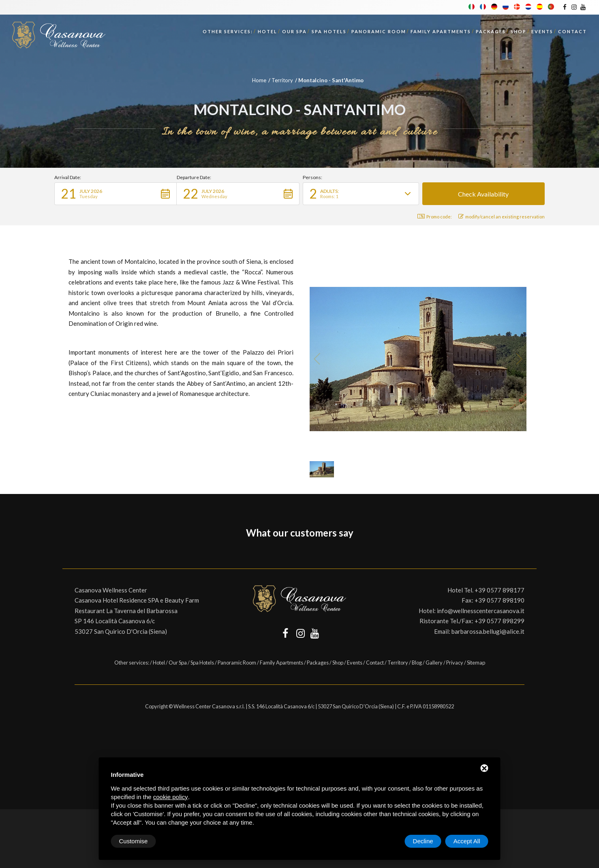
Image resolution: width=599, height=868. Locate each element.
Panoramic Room (379, 31)
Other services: (228, 31)
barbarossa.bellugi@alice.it (488, 631)
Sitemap (476, 663)
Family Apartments (441, 31)
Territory (282, 80)
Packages (491, 31)
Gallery (434, 663)
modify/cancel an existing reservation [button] (502, 217)
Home (259, 80)
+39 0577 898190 (500, 600)
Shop (519, 31)
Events (542, 31)
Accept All (467, 841)
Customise (134, 841)
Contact (572, 31)
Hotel (267, 31)
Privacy (455, 663)
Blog (417, 663)
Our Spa (294, 31)
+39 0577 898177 (500, 590)
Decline (423, 841)
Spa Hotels (329, 31)
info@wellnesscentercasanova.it (481, 611)
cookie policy (171, 797)
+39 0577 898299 (500, 621)
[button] (116, 194)
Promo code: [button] (435, 217)
